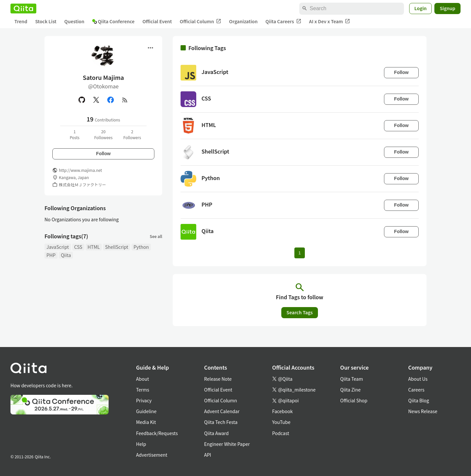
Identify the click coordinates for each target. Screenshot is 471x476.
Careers (416, 390)
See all (156, 236)
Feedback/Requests (157, 433)
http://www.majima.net (80, 170)
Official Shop (354, 400)
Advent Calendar (222, 411)
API (208, 455)
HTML (94, 247)
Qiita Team (352, 379)
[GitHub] (82, 100)
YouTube (281, 422)
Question (74, 21)
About (142, 379)
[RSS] (125, 100)
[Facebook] (111, 100)
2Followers (132, 134)
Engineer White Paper (227, 444)
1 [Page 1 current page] (299, 253)
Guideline (146, 411)
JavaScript (58, 247)
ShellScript (117, 247)
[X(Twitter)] (96, 100)
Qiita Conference (113, 21)
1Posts (75, 134)
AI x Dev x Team (330, 21)
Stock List (46, 21)
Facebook (282, 411)
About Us (418, 379)
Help (141, 444)
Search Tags (300, 312)
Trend (21, 21)
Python (141, 247)
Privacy (144, 400)
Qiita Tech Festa (221, 422)
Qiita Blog (419, 400)
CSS (78, 247)
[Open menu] (150, 48)
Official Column (201, 21)
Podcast (281, 433)
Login (421, 8)
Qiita (66, 255)
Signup (447, 8)
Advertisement (152, 455)
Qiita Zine (350, 390)
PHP (51, 255)
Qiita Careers (283, 21)
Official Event (157, 21)
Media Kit (146, 422)
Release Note (218, 379)
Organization (243, 21)
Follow (103, 154)
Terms (143, 390)
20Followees (103, 134)
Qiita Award (216, 433)
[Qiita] (23, 9)
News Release (423, 411)
